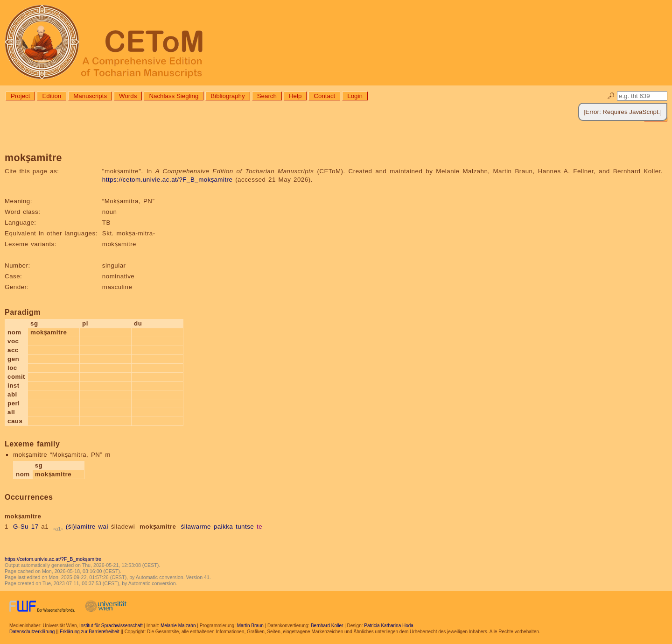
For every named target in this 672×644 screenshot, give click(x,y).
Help (295, 96)
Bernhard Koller (327, 626)
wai (103, 527)
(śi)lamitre (81, 527)
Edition (52, 96)
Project (20, 96)
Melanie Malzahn (178, 626)
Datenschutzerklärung (32, 632)
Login (355, 96)
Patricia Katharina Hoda (389, 626)
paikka (224, 527)
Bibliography (227, 96)
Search (267, 96)
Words (128, 96)
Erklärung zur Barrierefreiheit (90, 632)
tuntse (245, 527)
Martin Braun (250, 626)
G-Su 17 (26, 527)
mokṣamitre (158, 527)
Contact (324, 96)
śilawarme (196, 527)
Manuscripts (90, 96)
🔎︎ (611, 96)
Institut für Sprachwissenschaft (111, 626)
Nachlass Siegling (174, 96)
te (259, 527)
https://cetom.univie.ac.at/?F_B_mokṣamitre (168, 180)
